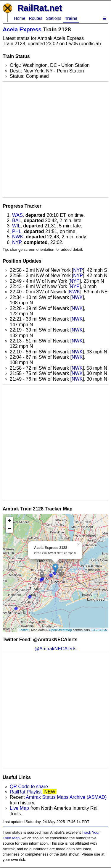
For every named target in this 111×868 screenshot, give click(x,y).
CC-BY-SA (99, 630)
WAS (17, 215)
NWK (18, 237)
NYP (17, 242)
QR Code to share (29, 787)
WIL (16, 226)
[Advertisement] (55, 139)
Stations (54, 18)
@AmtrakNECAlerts (56, 649)
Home (20, 18)
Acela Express (22, 29)
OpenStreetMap (60, 630)
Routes (36, 18)
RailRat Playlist (26, 792)
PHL (17, 231)
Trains (71, 18)
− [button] (10, 529)
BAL (17, 220)
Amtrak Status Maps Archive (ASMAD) (66, 797)
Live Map (20, 808)
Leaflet (24, 630)
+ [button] (10, 521)
